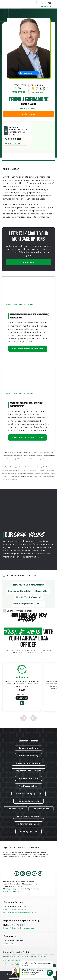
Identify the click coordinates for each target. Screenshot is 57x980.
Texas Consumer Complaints (15, 960)
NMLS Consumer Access (13, 891)
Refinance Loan (15, 809)
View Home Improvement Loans (28, 349)
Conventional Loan (28, 778)
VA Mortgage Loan (28, 831)
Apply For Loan (29, 114)
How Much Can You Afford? (29, 585)
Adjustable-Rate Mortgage (28, 771)
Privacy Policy (9, 956)
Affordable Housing (28, 756)
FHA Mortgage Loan (29, 786)
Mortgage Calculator (20, 591)
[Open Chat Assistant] (50, 973)
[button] (50, 4)
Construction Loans (28, 748)
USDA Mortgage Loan (28, 824)
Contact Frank (29, 262)
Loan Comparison (23, 604)
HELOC (40, 604)
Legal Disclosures (39, 956)
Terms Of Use (23, 956)
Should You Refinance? (28, 597)
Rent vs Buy (42, 591)
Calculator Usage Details (20, 611)
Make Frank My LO (30, 73)
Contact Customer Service (15, 910)
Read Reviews (38, 92)
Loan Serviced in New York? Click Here (20, 913)
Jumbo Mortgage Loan (29, 801)
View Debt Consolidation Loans (28, 437)
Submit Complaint (11, 944)
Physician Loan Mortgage (29, 763)
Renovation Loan (41, 809)
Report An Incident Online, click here (19, 928)
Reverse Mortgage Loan (28, 816)
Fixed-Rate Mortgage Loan (29, 794)
